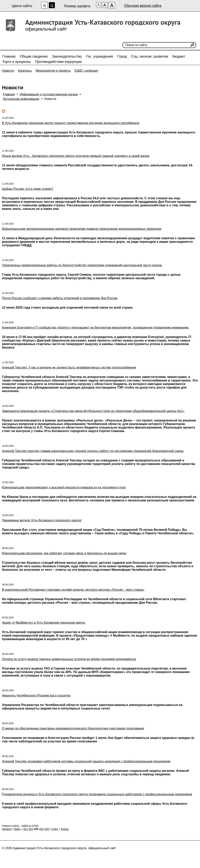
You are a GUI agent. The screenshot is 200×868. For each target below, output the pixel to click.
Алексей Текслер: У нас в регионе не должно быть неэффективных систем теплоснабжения (69, 367)
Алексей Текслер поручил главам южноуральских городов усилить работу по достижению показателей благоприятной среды (93, 451)
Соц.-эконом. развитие (150, 56)
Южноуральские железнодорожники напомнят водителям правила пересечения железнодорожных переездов (82, 229)
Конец (65, 829)
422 (31, 829)
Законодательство (67, 56)
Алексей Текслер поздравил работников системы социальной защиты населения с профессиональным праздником (86, 761)
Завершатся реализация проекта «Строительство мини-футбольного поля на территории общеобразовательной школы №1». (93, 411)
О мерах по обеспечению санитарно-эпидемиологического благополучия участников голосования (73, 728)
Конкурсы (25, 71)
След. (55, 829)
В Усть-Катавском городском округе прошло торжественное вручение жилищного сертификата (71, 123)
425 (47, 829)
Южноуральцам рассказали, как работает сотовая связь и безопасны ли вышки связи (64, 553)
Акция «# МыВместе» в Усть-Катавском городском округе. (44, 623)
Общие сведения (34, 56)
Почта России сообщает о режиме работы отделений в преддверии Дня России (60, 298)
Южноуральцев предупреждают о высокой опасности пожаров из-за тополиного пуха (64, 487)
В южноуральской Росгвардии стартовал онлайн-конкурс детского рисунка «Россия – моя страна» (73, 590)
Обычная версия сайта (143, 6)
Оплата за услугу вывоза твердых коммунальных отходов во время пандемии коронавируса (69, 659)
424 (42, 829)
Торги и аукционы (16, 62)
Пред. (17, 829)
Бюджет (179, 56)
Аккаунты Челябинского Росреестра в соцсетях (36, 695)
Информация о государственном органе (49, 94)
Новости (8, 71)
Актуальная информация (21, 99)
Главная (9, 56)
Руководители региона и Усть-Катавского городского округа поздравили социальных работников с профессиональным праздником (97, 794)
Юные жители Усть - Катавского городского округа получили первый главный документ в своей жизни (76, 156)
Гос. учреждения (100, 56)
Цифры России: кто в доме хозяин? (28, 189)
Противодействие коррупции (58, 62)
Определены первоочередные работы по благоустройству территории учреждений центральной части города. (82, 265)
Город (122, 56)
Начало (7, 829)
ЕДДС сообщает (86, 71)
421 (25, 829)
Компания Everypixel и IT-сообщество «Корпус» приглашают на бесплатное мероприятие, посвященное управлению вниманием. (96, 328)
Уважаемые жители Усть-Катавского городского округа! (42, 520)
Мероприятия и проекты (53, 71)
